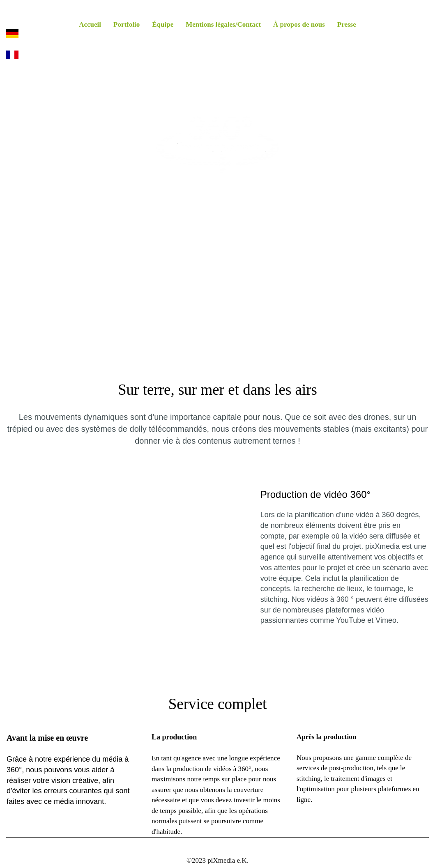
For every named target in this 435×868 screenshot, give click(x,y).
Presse (347, 24)
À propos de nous (299, 24)
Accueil (90, 24)
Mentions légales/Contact (223, 24)
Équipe (163, 24)
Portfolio (127, 24)
